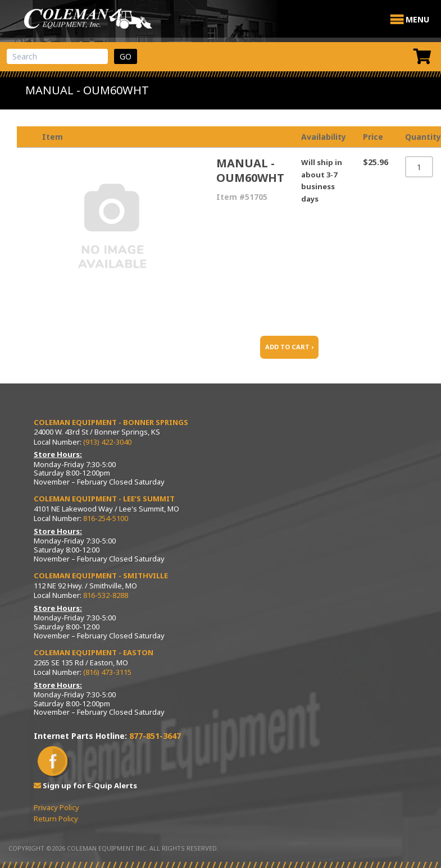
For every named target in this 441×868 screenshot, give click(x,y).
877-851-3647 (155, 736)
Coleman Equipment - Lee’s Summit (104, 499)
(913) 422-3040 (107, 442)
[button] (417, 20)
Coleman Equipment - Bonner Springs (111, 422)
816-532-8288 (106, 595)
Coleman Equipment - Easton (94, 652)
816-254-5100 (106, 518)
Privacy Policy (56, 807)
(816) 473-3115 (107, 672)
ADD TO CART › (289, 347)
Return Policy (56, 819)
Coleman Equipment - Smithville (101, 575)
